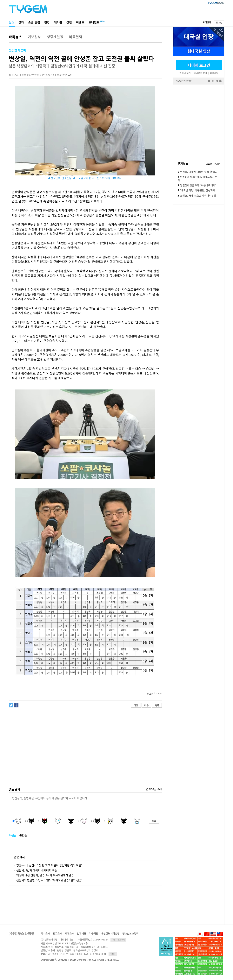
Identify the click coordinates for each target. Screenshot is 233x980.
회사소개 (45, 933)
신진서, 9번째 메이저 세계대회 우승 (37, 870)
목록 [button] (157, 705)
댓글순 (217, 164)
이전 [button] (136, 705)
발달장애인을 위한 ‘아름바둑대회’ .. (198, 185)
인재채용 (82, 933)
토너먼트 (94, 22)
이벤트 (80, 22)
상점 (69, 22)
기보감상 (34, 37)
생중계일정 (55, 37)
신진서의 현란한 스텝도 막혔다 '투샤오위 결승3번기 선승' (49, 880)
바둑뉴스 (15, 37)
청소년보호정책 (130, 933)
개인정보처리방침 (110, 933)
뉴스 (11, 22)
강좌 (21, 22)
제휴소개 (70, 933)
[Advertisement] (85, 744)
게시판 (58, 22)
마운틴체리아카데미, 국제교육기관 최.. (197, 178)
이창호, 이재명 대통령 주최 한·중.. (197, 172)
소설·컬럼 (34, 22)
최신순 (13, 835)
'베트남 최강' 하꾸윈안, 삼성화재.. (197, 190)
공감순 (23, 835)
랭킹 (47, 22)
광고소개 (57, 933)
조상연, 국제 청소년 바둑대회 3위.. (197, 196)
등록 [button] (154, 821)
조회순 (209, 164)
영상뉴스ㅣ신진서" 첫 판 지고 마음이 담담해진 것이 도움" (49, 865)
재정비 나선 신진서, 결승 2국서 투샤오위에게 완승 (45, 875)
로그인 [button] (219, 22)
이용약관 (94, 933)
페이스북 (199, 119)
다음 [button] (146, 705)
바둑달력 (76, 37)
